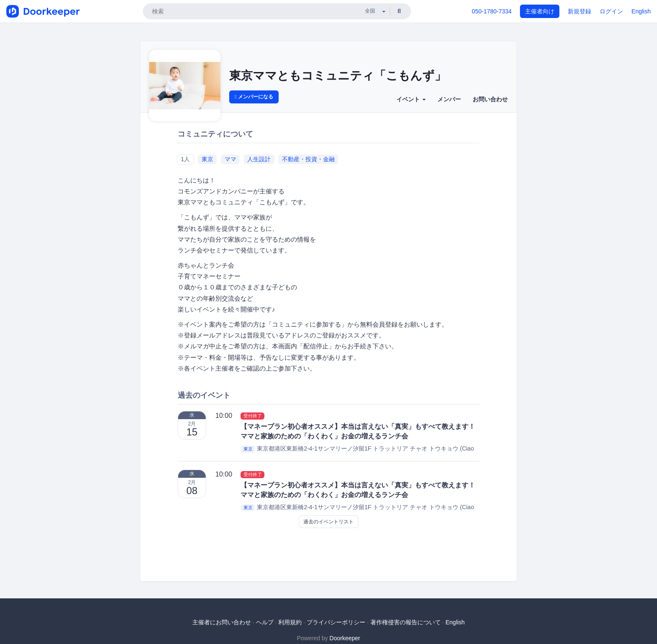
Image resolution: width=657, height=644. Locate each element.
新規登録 (579, 11)
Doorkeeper (345, 638)
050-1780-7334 (492, 11)
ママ (230, 159)
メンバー (449, 99)
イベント (411, 99)
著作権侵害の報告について (406, 622)
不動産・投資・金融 (308, 159)
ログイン (611, 11)
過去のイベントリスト (328, 522)
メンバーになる (254, 97)
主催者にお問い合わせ (222, 622)
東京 (207, 159)
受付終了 (253, 416)
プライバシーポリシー (336, 622)
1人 (185, 159)
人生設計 (259, 159)
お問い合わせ (490, 99)
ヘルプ (265, 622)
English (641, 11)
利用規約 (290, 622)
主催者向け (540, 11)
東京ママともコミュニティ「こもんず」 (338, 76)
